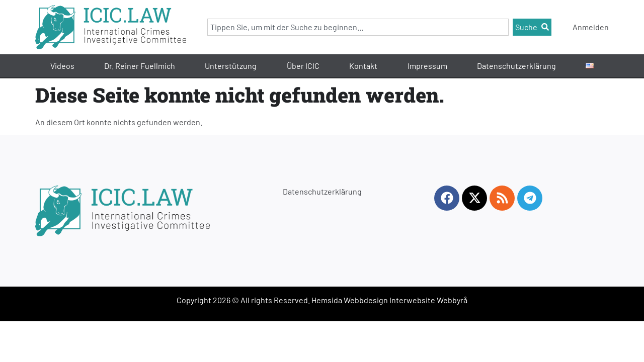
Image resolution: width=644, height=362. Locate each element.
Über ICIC (303, 66)
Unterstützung (231, 66)
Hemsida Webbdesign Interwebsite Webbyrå (389, 300)
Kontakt (363, 66)
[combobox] (358, 27)
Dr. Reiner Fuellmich (140, 66)
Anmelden (591, 27)
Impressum (427, 66)
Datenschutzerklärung (516, 66)
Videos (62, 66)
